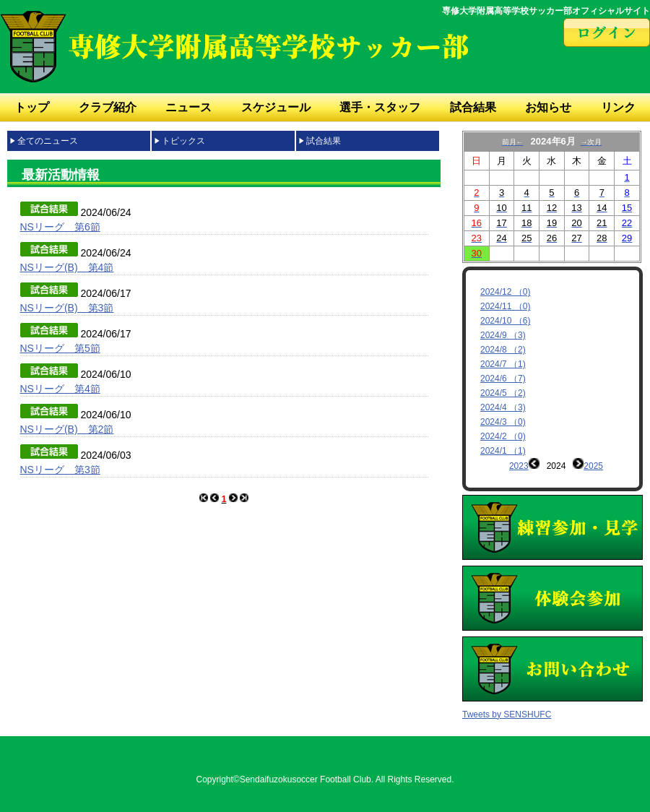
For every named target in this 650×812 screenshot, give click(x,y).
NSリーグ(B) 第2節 (67, 429)
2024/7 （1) (503, 364)
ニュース (188, 107)
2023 (519, 466)
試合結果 (473, 107)
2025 (593, 466)
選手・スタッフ (380, 107)
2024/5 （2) (503, 393)
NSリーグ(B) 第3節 (67, 308)
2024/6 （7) (503, 379)
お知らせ (548, 107)
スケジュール (276, 107)
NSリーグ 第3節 (60, 470)
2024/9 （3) (503, 335)
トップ (32, 107)
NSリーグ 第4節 (60, 389)
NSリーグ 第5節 (60, 348)
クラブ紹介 (108, 107)
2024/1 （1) (503, 451)
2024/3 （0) (503, 422)
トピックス (183, 141)
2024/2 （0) (503, 436)
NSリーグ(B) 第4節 (67, 267)
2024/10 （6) (505, 321)
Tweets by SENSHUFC (507, 704)
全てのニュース (48, 141)
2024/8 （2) (503, 350)
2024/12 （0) (505, 292)
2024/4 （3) (503, 407)
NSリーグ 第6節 (60, 227)
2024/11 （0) (505, 306)
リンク (618, 107)
